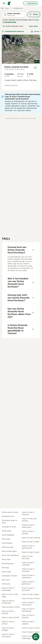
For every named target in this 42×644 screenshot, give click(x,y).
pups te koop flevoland (27, 557)
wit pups (5, 568)
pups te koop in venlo (31, 628)
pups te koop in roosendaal (8, 589)
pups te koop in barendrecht (28, 547)
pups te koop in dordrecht (28, 589)
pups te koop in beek (31, 552)
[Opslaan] (35, 68)
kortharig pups (8, 563)
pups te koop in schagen (8, 629)
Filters (34, 14)
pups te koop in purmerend (8, 635)
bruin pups (6, 559)
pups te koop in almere (8, 623)
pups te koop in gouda (31, 538)
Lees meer (33, 26)
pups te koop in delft (30, 542)
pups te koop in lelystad (28, 616)
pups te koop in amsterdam (8, 602)
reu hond (6, 580)
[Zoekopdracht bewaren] (36, 637)
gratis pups (6, 531)
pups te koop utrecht (10, 617)
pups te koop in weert (11, 607)
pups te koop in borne (31, 598)
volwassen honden (9, 576)
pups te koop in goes (30, 594)
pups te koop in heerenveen (28, 604)
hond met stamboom (10, 555)
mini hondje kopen (9, 551)
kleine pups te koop (10, 512)
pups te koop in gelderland (28, 583)
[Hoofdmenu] (4, 3)
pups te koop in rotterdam (28, 564)
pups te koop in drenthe (8, 612)
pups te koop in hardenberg (28, 610)
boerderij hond (8, 516)
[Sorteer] (36, 31)
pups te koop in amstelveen (28, 576)
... (11, 8)
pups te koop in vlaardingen (28, 637)
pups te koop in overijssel (28, 570)
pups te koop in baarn (31, 632)
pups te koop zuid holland (29, 520)
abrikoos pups (8, 547)
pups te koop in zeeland (28, 532)
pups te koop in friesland (28, 513)
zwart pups (6, 572)
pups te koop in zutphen (28, 623)
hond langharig (8, 535)
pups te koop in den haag (10, 595)
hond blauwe (7, 543)
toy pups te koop (9, 527)
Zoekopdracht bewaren (13, 31)
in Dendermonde (9, 22)
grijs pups (6, 539)
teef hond (6, 584)
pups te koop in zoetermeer (28, 526)
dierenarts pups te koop (9, 522)
